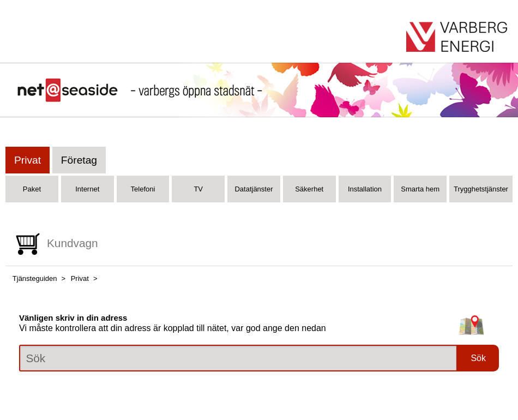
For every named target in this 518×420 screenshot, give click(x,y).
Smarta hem (420, 189)
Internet (87, 189)
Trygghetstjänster (481, 189)
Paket (32, 189)
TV (198, 189)
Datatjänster (254, 189)
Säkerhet (309, 189)
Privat (28, 160)
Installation (365, 189)
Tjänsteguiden (35, 278)
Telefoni (143, 189)
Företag (79, 160)
